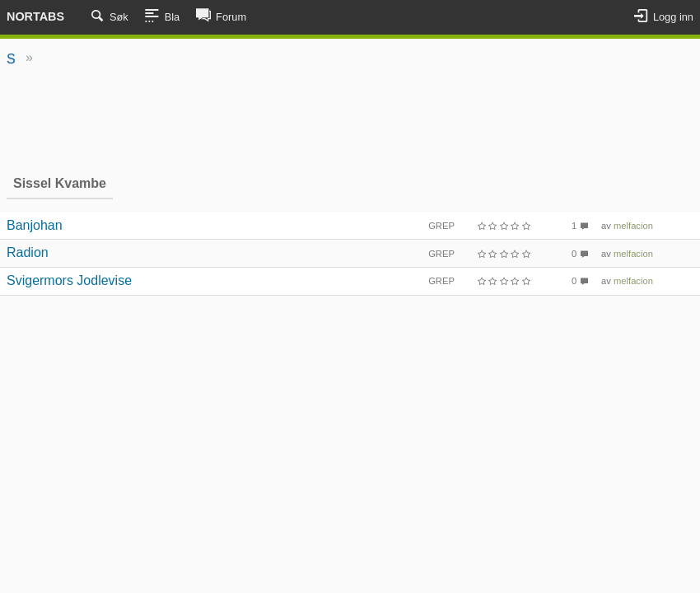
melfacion (633, 226)
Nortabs (35, 16)
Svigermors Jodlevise (69, 280)
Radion (28, 252)
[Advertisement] (350, 119)
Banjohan (35, 225)
